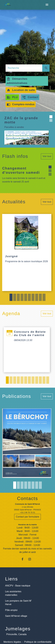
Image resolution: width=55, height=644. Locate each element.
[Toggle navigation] (47, 5)
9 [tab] (40, 297)
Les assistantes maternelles (13, 593)
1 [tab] (11, 297)
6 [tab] (29, 297)
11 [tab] (44, 380)
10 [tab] (44, 297)
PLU (12, 97)
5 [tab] (26, 297)
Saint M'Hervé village (16, 616)
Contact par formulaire (27, 517)
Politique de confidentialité (38, 642)
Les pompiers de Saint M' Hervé (18, 603)
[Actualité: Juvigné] (27, 252)
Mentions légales (12, 642)
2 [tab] (15, 297)
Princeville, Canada (16, 634)
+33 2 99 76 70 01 (28, 512)
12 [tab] (48, 380)
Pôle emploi (11, 610)
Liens (12, 579)
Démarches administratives (17, 81)
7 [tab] (33, 297)
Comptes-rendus (21, 104)
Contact (30, 97)
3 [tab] (18, 297)
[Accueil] (8, 5)
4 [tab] (22, 297)
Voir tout (47, 156)
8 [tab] (37, 297)
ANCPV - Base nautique (18, 586)
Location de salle (21, 90)
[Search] (24, 68)
